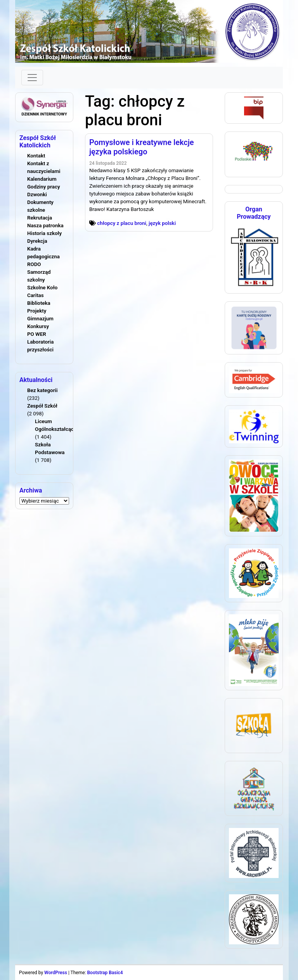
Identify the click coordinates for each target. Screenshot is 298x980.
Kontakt (36, 156)
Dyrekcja (37, 241)
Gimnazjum (40, 319)
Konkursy (38, 326)
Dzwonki (37, 194)
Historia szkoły (44, 233)
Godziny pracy (44, 187)
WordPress (56, 973)
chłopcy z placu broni (122, 223)
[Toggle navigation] (32, 78)
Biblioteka (39, 303)
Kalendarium (42, 179)
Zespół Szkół (42, 406)
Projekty (37, 311)
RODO (34, 264)
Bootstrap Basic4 (105, 973)
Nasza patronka (45, 226)
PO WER (37, 334)
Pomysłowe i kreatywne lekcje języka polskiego (142, 147)
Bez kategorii (42, 390)
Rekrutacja (40, 218)
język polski (162, 223)
